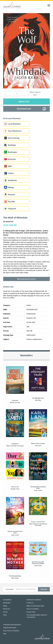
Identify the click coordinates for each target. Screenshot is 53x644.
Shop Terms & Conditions (11, 631)
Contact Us (30, 603)
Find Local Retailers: (12, 118)
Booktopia (12, 152)
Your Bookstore (15, 131)
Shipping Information (10, 628)
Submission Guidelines (34, 600)
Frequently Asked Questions (12, 625)
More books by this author (26, 279)
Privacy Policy (31, 612)
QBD (10, 166)
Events (5, 612)
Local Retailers (14, 124)
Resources (7, 609)
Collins (11, 173)
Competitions (7, 600)
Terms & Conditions (33, 609)
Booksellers (7, 603)
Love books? (10, 589)
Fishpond (12, 209)
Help (5, 634)
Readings (12, 145)
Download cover (24, 109)
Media (5, 606)
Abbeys (11, 187)
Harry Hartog (14, 138)
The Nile (11, 202)
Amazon (11, 195)
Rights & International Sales (35, 606)
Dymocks (12, 159)
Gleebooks (12, 180)
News (5, 615)
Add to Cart (24, 102)
